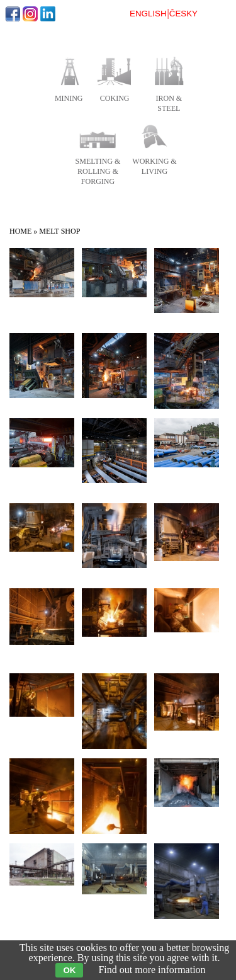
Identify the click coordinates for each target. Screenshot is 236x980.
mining (69, 98)
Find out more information (152, 970)
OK (69, 970)
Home (20, 231)
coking (115, 98)
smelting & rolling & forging (98, 171)
